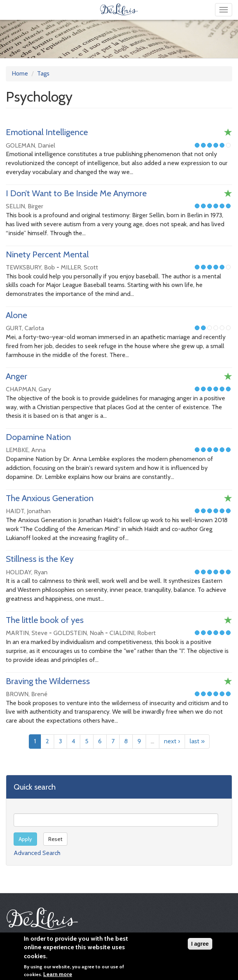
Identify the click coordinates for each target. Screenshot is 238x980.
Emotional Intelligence (47, 132)
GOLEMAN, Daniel (31, 145)
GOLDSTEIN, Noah (78, 633)
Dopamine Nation (38, 437)
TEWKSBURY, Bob (30, 267)
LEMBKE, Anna (26, 450)
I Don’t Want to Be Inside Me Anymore (76, 193)
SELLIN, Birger (25, 206)
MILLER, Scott (79, 267)
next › (172, 741)
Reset (55, 839)
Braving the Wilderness (48, 681)
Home (20, 73)
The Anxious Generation (50, 498)
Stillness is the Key (40, 559)
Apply (25, 839)
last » (197, 741)
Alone (17, 315)
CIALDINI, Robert (133, 633)
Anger (17, 376)
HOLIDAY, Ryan (27, 572)
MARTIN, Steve (27, 633)
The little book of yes (45, 620)
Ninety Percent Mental (47, 254)
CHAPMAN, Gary (28, 389)
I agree (200, 946)
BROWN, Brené (27, 694)
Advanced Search (37, 853)
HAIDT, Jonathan (28, 511)
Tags (43, 73)
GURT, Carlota (25, 328)
